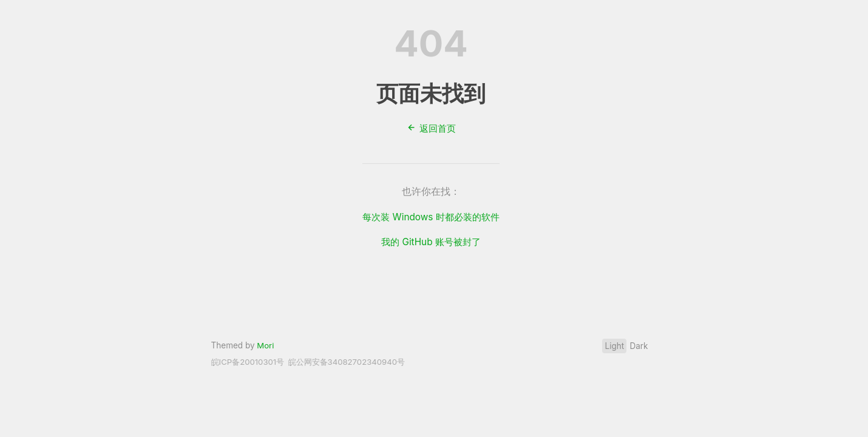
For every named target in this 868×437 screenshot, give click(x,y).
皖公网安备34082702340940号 (353, 362)
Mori (266, 345)
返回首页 (431, 128)
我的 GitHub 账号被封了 (431, 241)
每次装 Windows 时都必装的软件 (431, 217)
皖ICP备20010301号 (249, 362)
